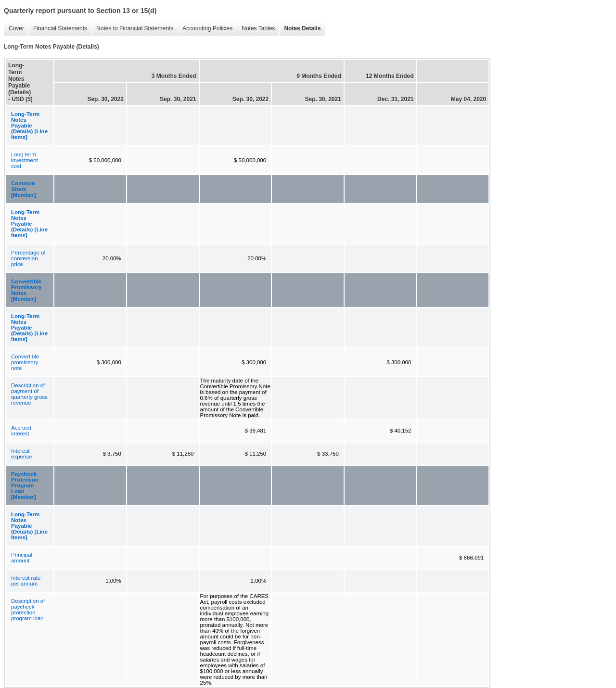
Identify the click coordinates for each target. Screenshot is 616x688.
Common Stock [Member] (24, 189)
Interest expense (21, 454)
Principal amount (22, 558)
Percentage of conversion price (28, 258)
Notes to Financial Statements (132, 29)
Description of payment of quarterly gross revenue (29, 394)
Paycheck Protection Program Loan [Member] (25, 485)
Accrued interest (21, 431)
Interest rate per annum (26, 581)
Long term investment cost (25, 160)
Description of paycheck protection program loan (28, 610)
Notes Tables (256, 29)
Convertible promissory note (25, 362)
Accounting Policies (205, 29)
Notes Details (300, 29)
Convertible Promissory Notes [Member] (26, 290)
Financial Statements (58, 29)
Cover (14, 29)
